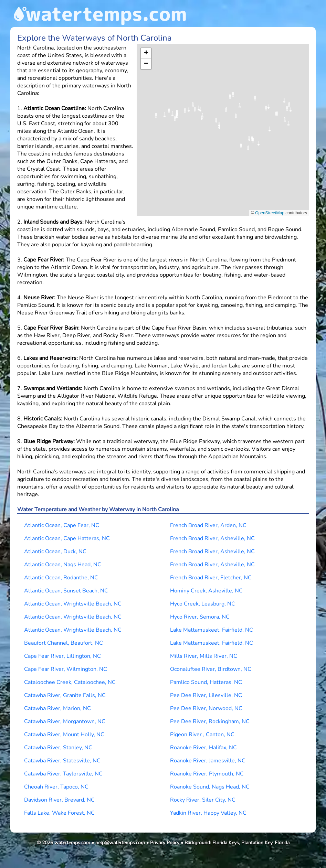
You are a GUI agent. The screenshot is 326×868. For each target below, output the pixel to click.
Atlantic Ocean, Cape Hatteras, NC (67, 538)
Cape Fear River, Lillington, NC (62, 656)
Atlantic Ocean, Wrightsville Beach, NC (73, 604)
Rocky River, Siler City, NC (203, 800)
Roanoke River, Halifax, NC (203, 748)
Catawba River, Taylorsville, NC (63, 774)
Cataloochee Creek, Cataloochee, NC (70, 682)
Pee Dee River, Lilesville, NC (206, 695)
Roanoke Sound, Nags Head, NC (210, 787)
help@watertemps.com (120, 843)
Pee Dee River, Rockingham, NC (210, 721)
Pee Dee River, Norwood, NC (206, 708)
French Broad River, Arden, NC (208, 525)
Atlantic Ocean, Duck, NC (55, 551)
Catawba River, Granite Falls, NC (65, 695)
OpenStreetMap (270, 213)
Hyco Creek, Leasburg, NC (203, 604)
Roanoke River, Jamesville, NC (208, 761)
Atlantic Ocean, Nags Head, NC (63, 565)
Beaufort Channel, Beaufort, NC (64, 643)
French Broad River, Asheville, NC (212, 538)
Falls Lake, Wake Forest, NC (59, 813)
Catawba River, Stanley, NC (58, 748)
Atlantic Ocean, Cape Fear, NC (62, 525)
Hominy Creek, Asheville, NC (206, 591)
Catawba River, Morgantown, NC (65, 721)
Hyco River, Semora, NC (200, 617)
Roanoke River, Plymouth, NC (207, 774)
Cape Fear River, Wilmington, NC (66, 669)
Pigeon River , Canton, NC (202, 735)
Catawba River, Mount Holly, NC (64, 735)
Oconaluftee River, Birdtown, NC (211, 669)
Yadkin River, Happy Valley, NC (208, 813)
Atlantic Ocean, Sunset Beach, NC (66, 591)
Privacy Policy (165, 843)
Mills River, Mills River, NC (204, 656)
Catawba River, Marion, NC (57, 708)
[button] (248, 150)
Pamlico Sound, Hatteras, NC (206, 682)
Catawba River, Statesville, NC (62, 761)
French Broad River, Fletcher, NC (211, 578)
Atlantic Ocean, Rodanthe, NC (61, 578)
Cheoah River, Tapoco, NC (56, 787)
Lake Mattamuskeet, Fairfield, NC (212, 630)
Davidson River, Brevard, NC (59, 800)
